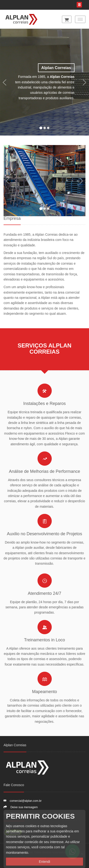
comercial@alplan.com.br (26, 801)
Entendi (44, 862)
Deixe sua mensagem (24, 807)
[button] (5, 82)
